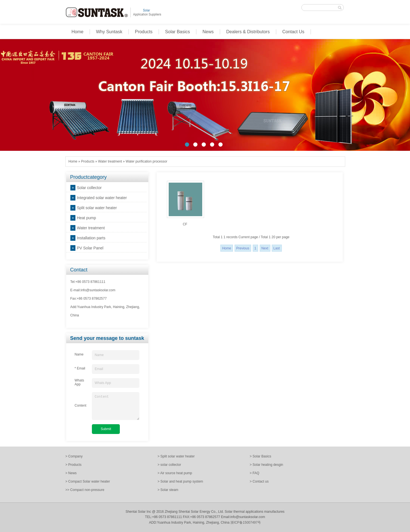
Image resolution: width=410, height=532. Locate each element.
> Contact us (259, 481)
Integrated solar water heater (102, 198)
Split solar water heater (97, 208)
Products (144, 32)
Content (116, 406)
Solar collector (89, 188)
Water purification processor (146, 161)
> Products (73, 465)
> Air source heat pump (175, 473)
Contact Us (293, 32)
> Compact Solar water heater (88, 481)
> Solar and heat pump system (180, 481)
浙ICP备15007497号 (246, 523)
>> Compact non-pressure (85, 490)
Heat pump (86, 218)
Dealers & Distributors (248, 32)
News (208, 32)
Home (78, 32)
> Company (74, 456)
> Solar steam (168, 490)
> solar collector (169, 465)
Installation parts (91, 238)
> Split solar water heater (176, 456)
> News (71, 473)
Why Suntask (109, 32)
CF (185, 224)
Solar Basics (177, 32)
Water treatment (110, 161)
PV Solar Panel (90, 248)
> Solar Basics (260, 456)
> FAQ (254, 473)
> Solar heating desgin (266, 465)
